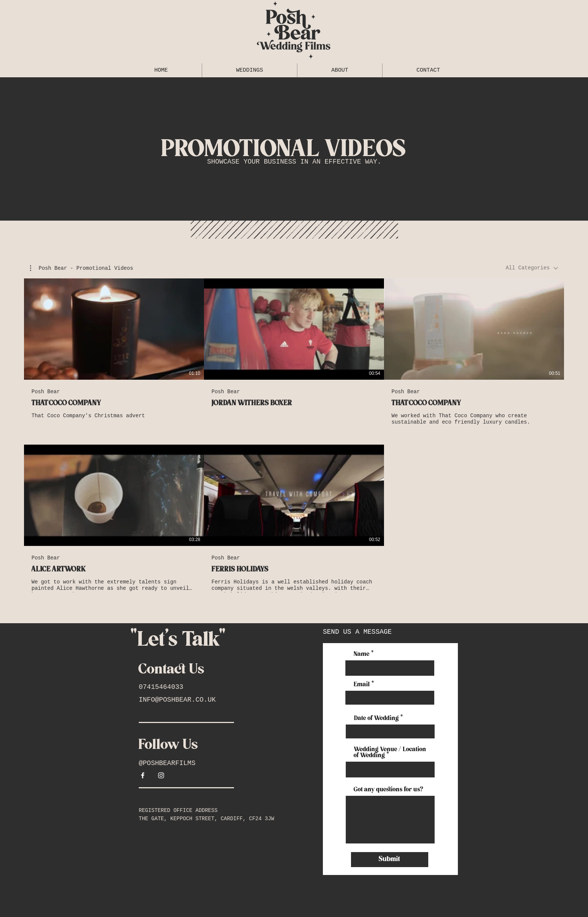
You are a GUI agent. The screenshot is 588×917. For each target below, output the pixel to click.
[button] (82, 268)
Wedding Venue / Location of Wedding (390, 753)
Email (362, 685)
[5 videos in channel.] (294, 435)
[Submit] (390, 860)
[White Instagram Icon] (161, 775)
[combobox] (532, 268)
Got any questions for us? (389, 790)
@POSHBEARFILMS (167, 763)
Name (362, 654)
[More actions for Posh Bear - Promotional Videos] (82, 268)
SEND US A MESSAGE (357, 632)
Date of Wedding (376, 719)
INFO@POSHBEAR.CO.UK (177, 700)
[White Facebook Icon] (143, 775)
